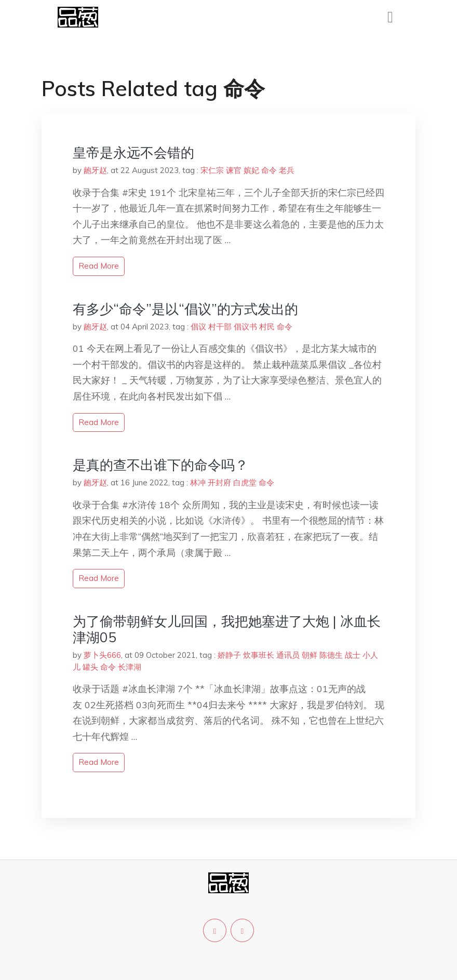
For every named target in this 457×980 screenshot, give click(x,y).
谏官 (234, 170)
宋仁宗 (212, 170)
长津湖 (130, 667)
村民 (267, 327)
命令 (269, 170)
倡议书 (245, 327)
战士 (353, 655)
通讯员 (288, 655)
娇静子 (229, 655)
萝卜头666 (102, 655)
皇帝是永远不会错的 (133, 153)
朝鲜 (310, 655)
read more (99, 266)
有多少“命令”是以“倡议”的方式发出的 (185, 309)
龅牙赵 (95, 170)
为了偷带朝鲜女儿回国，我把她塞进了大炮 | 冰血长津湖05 (227, 629)
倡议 (198, 327)
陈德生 (331, 655)
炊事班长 (259, 655)
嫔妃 (251, 170)
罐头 (90, 667)
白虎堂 (245, 482)
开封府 (219, 482)
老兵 (287, 170)
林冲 (198, 482)
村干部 (220, 327)
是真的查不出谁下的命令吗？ (160, 465)
